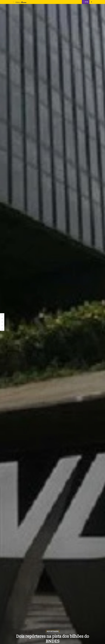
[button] (13, 2)
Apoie (86, 2)
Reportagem (53, 631)
